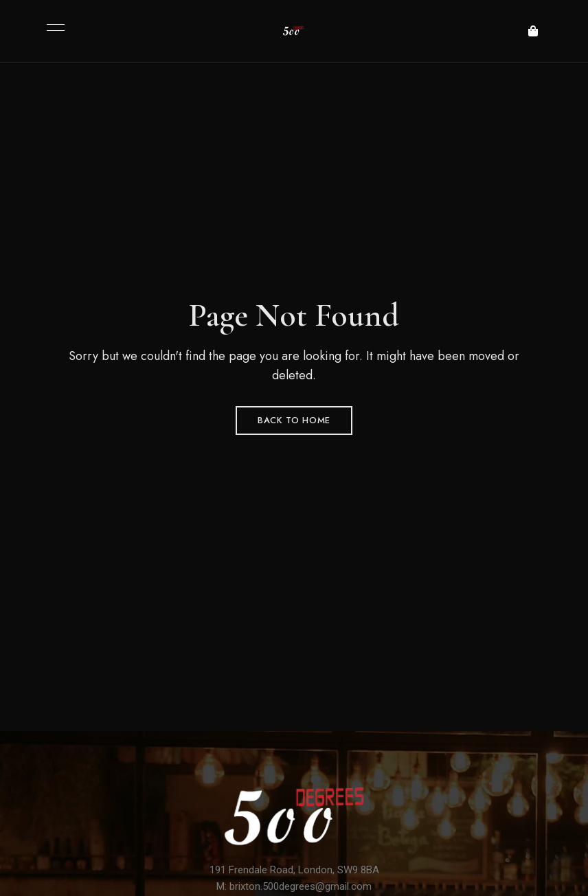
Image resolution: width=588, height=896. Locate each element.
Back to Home (294, 420)
